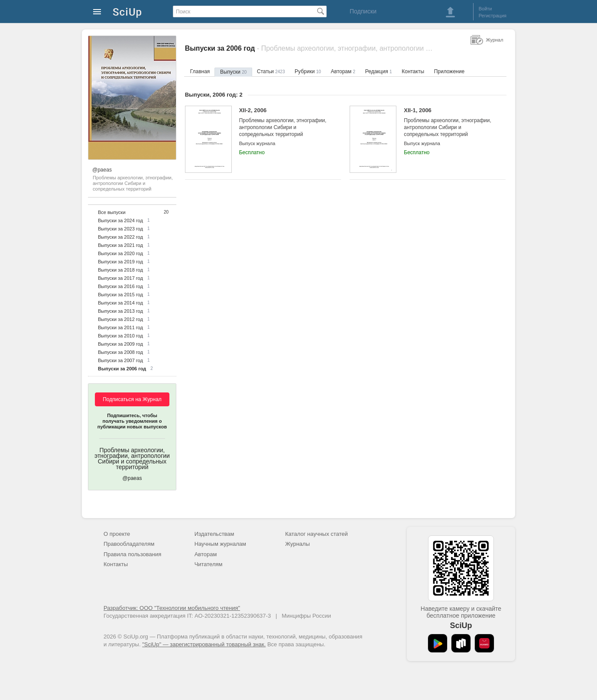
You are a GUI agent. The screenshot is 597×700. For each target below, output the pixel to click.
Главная (200, 71)
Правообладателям (129, 544)
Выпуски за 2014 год (120, 303)
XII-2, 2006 (284, 122)
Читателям (209, 564)
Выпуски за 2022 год (120, 237)
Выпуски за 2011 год (120, 327)
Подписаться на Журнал (132, 399)
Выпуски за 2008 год (120, 352)
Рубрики (308, 71)
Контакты (413, 71)
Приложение (449, 71)
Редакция (379, 71)
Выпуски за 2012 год (120, 319)
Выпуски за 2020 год (120, 253)
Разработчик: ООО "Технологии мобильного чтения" (172, 608)
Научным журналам (220, 544)
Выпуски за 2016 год (120, 286)
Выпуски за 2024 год (120, 220)
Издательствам (214, 534)
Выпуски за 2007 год (120, 360)
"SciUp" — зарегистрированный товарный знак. (204, 644)
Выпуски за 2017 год (120, 278)
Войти (485, 9)
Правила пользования (132, 554)
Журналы (297, 544)
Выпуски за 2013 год (120, 311)
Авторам (343, 71)
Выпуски (233, 72)
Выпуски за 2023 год (120, 229)
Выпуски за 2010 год (120, 336)
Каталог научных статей (316, 534)
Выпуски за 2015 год (120, 295)
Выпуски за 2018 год (120, 270)
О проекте (117, 534)
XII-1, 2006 (448, 122)
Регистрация (493, 16)
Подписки (363, 11)
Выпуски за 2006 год (122, 369)
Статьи (271, 71)
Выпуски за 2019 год (120, 262)
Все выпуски (112, 212)
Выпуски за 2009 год (120, 344)
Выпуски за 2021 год (120, 245)
